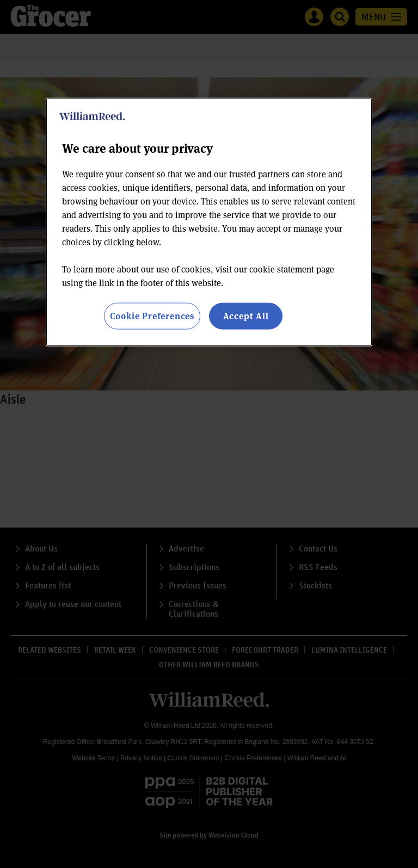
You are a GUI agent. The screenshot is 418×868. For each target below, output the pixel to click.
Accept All (246, 316)
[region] (209, 222)
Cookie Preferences (152, 316)
